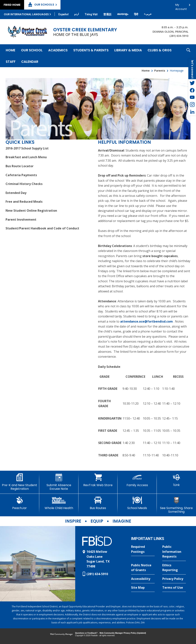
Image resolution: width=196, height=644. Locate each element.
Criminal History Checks (24, 184)
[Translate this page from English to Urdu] (77, 14)
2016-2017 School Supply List (27, 148)
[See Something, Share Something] (176, 505)
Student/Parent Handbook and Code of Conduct (42, 228)
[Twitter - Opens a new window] (192, 83)
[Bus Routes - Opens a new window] (98, 503)
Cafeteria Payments (21, 175)
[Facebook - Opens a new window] (192, 90)
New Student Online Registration (31, 211)
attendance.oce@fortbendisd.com (147, 321)
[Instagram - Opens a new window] (192, 105)
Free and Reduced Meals (24, 202)
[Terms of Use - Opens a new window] (174, 588)
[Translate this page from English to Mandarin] (107, 14)
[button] (188, 56)
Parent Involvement (21, 220)
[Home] (11, 50)
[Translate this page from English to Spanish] (63, 14)
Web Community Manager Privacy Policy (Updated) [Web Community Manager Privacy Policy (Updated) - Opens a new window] (123, 633)
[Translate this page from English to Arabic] (148, 14)
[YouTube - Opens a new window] (192, 97)
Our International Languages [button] (26, 14)
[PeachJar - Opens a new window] (20, 503)
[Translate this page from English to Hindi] (136, 14)
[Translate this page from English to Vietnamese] (91, 14)
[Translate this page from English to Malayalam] (123, 14)
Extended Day (16, 193)
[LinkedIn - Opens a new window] (192, 112)
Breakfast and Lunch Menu (26, 157)
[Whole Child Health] (59, 503)
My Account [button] (181, 6)
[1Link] (176, 480)
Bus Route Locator (20, 166)
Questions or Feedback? (86, 633)
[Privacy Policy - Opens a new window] (174, 579)
